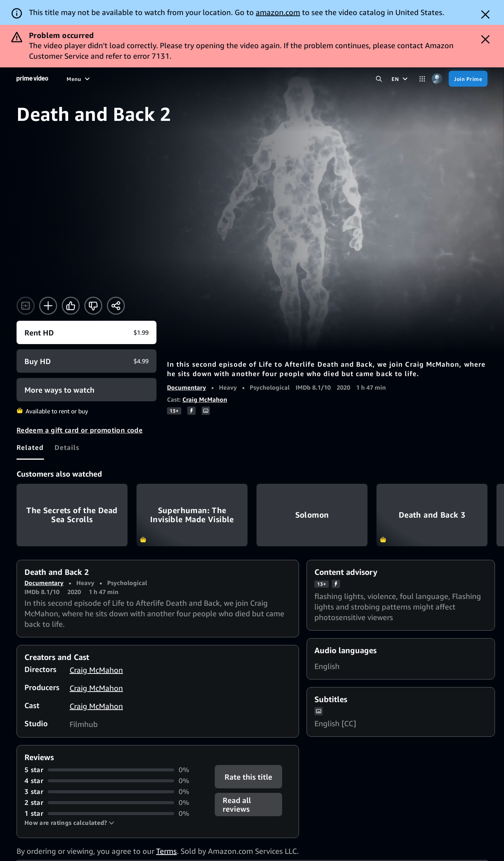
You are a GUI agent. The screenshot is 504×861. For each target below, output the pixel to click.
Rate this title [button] (248, 777)
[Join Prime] (468, 79)
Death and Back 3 (432, 515)
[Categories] (422, 79)
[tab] (30, 447)
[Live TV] (214, 79)
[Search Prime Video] (379, 79)
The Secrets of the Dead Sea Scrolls (72, 515)
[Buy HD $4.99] (87, 361)
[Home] (32, 79)
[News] (187, 79)
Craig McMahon (205, 399)
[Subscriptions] (258, 79)
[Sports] (160, 79)
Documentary (187, 387)
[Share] (116, 306)
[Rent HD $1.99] (87, 332)
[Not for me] (93, 306)
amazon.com (278, 12)
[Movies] (97, 79)
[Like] (71, 306)
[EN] (401, 79)
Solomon (312, 515)
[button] (69, 823)
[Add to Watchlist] (48, 306)
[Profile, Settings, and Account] (437, 79)
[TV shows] (129, 79)
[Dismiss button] (485, 14)
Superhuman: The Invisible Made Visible (192, 515)
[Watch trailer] (26, 306)
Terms (166, 851)
